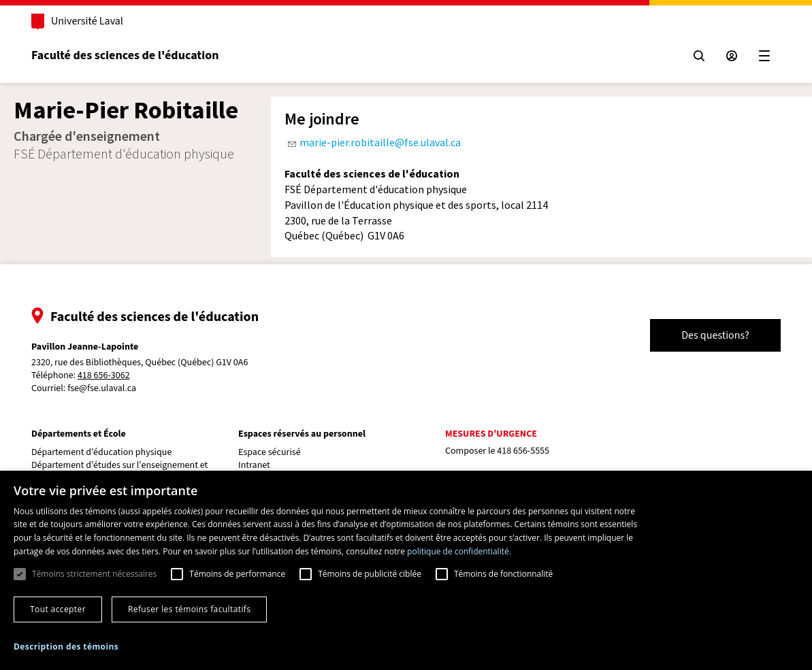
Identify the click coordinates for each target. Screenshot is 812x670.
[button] (66, 647)
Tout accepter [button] (58, 609)
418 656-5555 (523, 451)
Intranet (254, 466)
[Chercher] (699, 56)
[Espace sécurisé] (732, 56)
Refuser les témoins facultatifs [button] (189, 609)
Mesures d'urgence (491, 434)
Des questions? (715, 335)
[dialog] (406, 570)
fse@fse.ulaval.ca (102, 388)
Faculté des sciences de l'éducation (125, 55)
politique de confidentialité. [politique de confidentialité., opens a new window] (459, 551)
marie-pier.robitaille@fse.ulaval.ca (380, 142)
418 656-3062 (104, 376)
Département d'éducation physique (101, 453)
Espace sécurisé (270, 453)
